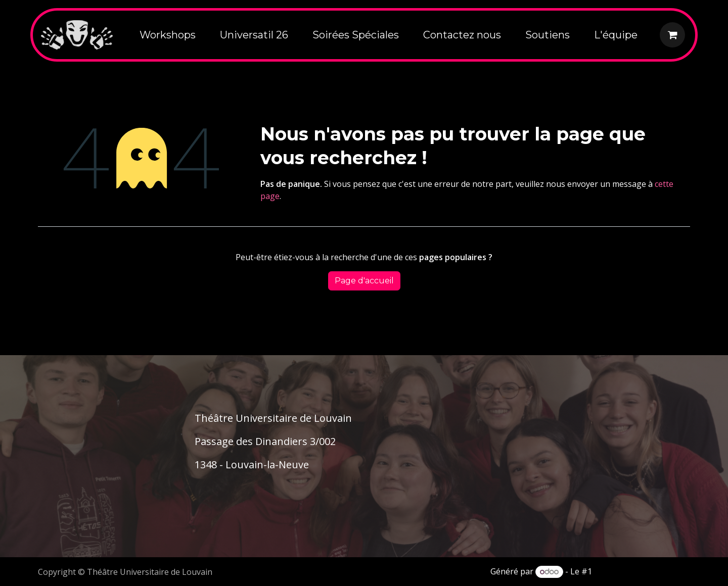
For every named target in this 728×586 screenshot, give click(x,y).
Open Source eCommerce (642, 571)
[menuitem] (168, 35)
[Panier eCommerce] (672, 35)
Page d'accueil (364, 281)
